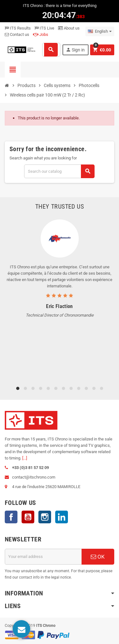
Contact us (17, 34)
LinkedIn (62, 517)
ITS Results (18, 28)
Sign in (75, 50)
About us (69, 28)
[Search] (59, 171)
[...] (25, 458)
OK (98, 557)
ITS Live (44, 28)
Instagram (45, 517)
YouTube (28, 517)
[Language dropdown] (100, 31)
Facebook (11, 517)
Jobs (41, 34)
